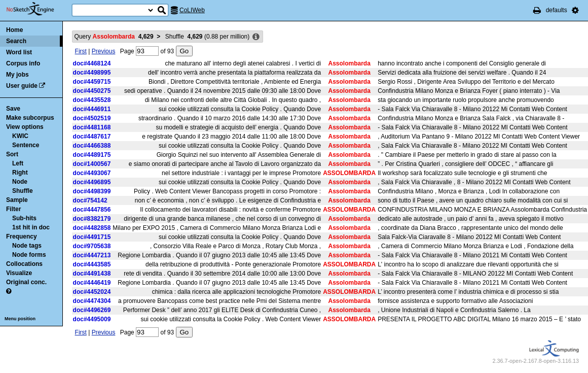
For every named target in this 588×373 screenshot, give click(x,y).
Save (13, 109)
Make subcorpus (30, 118)
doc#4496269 (92, 310)
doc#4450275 (92, 91)
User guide (22, 86)
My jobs (17, 75)
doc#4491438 (92, 274)
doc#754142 (90, 200)
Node (20, 182)
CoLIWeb (192, 10)
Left (18, 163)
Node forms (29, 255)
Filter (13, 209)
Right (20, 173)
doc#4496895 (92, 182)
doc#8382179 (92, 219)
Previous (104, 51)
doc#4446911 (92, 109)
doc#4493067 (92, 173)
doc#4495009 (92, 319)
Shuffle (23, 191)
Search (16, 41)
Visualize (19, 273)
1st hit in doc (31, 227)
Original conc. (26, 282)
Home (14, 30)
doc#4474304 (92, 301)
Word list (19, 52)
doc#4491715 (92, 237)
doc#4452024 (92, 292)
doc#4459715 (92, 82)
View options (25, 127)
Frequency (22, 236)
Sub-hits (24, 218)
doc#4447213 (92, 255)
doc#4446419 (92, 283)
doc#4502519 (92, 118)
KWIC (20, 136)
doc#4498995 (92, 73)
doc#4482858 (92, 228)
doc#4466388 (92, 146)
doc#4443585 (92, 264)
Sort (12, 154)
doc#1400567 (92, 164)
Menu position (20, 319)
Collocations (24, 264)
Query (114, 37)
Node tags (27, 246)
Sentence (26, 145)
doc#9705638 (92, 246)
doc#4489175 (92, 155)
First (81, 51)
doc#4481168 (92, 127)
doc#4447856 (92, 210)
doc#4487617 (92, 137)
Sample (17, 200)
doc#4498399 (92, 191)
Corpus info (23, 63)
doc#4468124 (92, 63)
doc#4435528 (92, 100)
